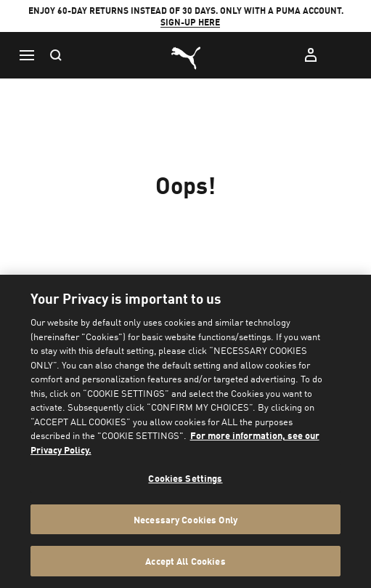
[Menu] (26, 55)
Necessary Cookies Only (185, 519)
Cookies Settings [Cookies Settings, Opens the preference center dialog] (185, 478)
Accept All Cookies (185, 561)
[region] (185, 431)
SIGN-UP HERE (190, 22)
